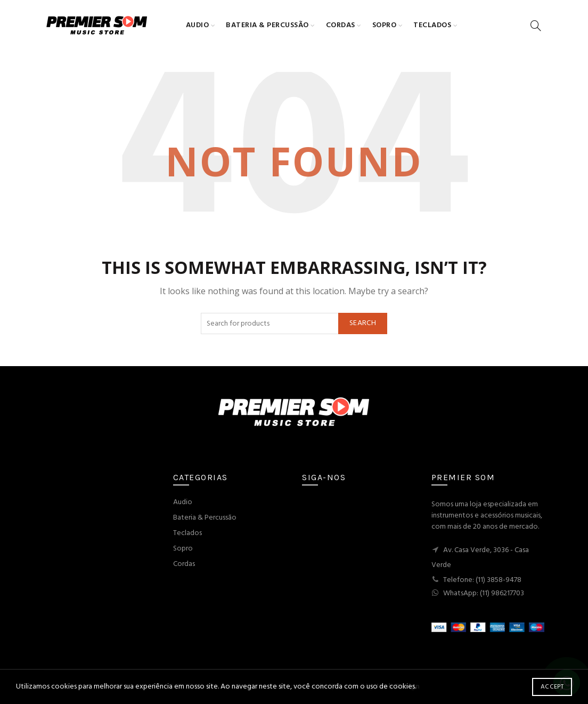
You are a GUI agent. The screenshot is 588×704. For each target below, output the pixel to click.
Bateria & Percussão (267, 25)
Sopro (385, 25)
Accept (552, 687)
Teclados (432, 25)
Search (363, 323)
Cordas (341, 25)
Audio (198, 25)
